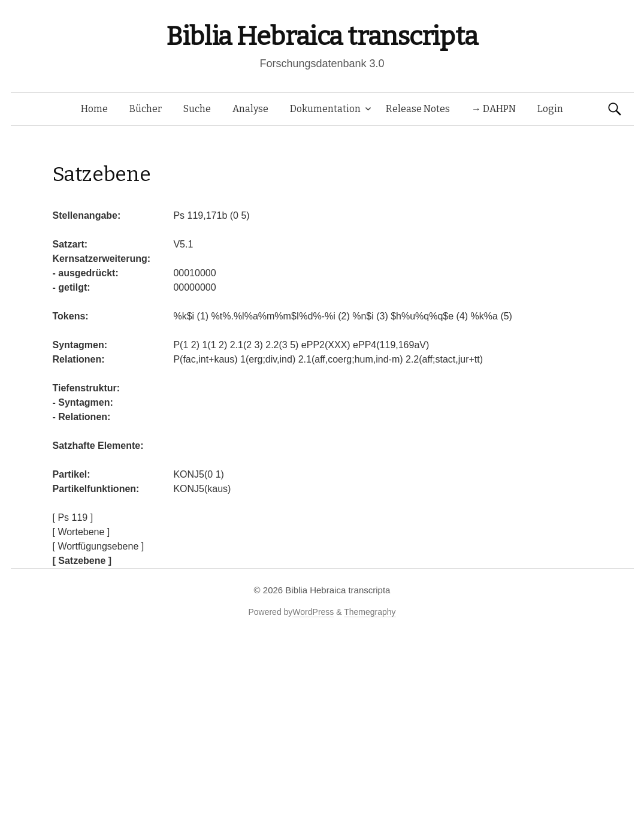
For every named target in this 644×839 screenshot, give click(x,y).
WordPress (313, 612)
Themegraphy (370, 612)
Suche (197, 109)
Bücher (146, 109)
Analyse (250, 109)
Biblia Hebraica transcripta (322, 36)
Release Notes (418, 109)
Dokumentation (325, 109)
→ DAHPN (494, 109)
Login (550, 109)
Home (94, 109)
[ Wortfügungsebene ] (99, 546)
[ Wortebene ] (81, 532)
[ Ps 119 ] (73, 517)
